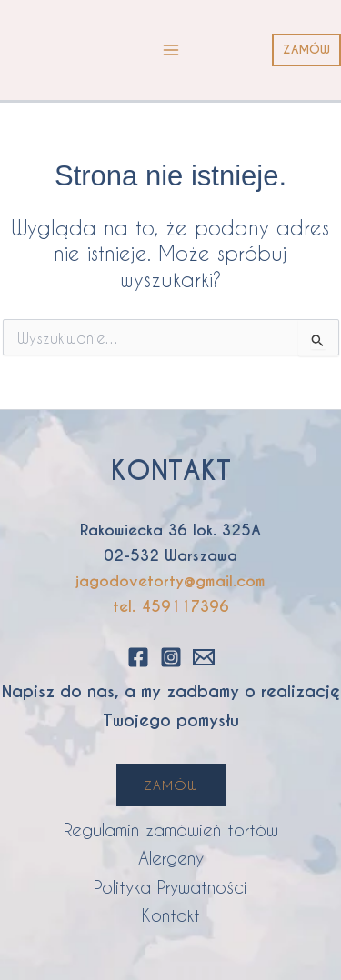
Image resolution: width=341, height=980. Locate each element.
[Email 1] (204, 657)
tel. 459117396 (171, 607)
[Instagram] (171, 657)
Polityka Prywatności (170, 887)
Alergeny (171, 858)
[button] (306, 50)
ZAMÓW (171, 785)
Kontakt (171, 915)
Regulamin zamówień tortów (171, 830)
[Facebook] (138, 657)
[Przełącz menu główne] (171, 50)
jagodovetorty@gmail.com (170, 581)
